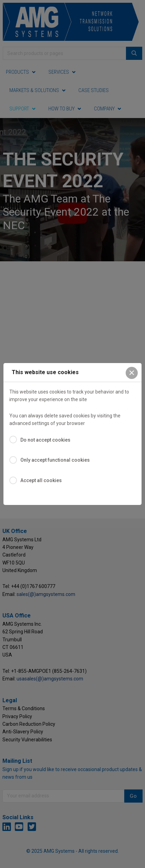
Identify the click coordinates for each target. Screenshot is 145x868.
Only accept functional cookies (55, 460)
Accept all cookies (41, 480)
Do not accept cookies (45, 440)
